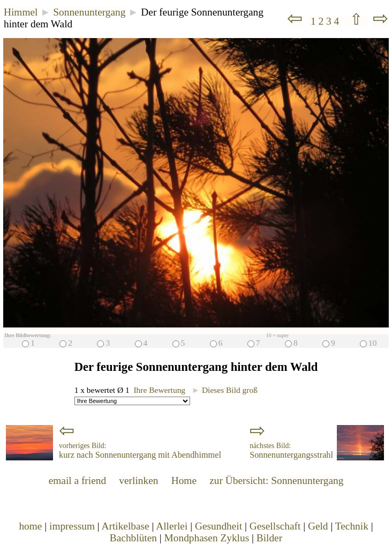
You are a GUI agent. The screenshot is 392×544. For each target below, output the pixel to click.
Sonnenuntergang (89, 12)
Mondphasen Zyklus (207, 538)
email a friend (78, 480)
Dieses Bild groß (225, 390)
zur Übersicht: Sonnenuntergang (276, 480)
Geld (318, 526)
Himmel (21, 12)
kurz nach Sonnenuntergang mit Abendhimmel (140, 451)
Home (184, 480)
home (30, 526)
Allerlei (172, 526)
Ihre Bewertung (159, 390)
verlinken (138, 480)
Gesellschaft (275, 526)
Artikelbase (125, 526)
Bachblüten (133, 538)
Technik (352, 526)
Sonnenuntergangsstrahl (291, 451)
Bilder (269, 538)
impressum (72, 526)
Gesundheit (218, 526)
